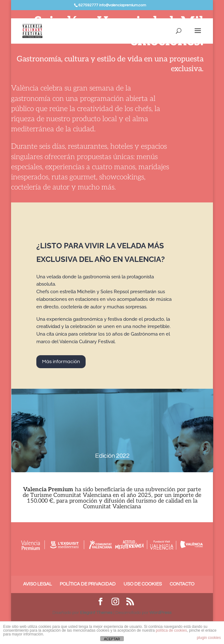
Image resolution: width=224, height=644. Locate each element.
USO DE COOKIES (143, 584)
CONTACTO (182, 584)
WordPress (160, 613)
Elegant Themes (96, 613)
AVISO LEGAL (37, 584)
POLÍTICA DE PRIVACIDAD (88, 584)
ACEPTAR (112, 639)
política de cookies (171, 630)
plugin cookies (209, 638)
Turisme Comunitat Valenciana (71, 495)
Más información (61, 362)
